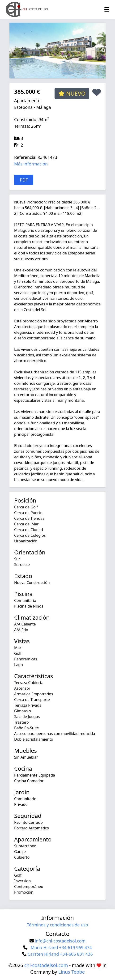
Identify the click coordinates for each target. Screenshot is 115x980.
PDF (24, 180)
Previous (12, 51)
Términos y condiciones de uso (57, 925)
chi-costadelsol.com (46, 965)
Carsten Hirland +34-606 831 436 (60, 954)
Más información (31, 164)
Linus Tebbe (72, 972)
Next (103, 51)
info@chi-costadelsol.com (60, 941)
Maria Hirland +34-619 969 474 (61, 947)
